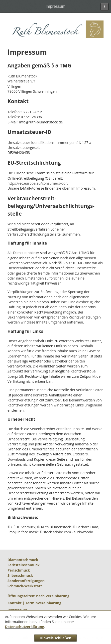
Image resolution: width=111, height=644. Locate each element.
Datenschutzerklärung (25, 627)
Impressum (17, 610)
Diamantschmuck (23, 560)
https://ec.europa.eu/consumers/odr (37, 183)
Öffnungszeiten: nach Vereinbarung (38, 596)
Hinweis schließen (55, 638)
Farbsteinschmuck (23, 565)
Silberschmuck (20, 575)
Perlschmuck (19, 570)
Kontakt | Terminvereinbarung (34, 603)
